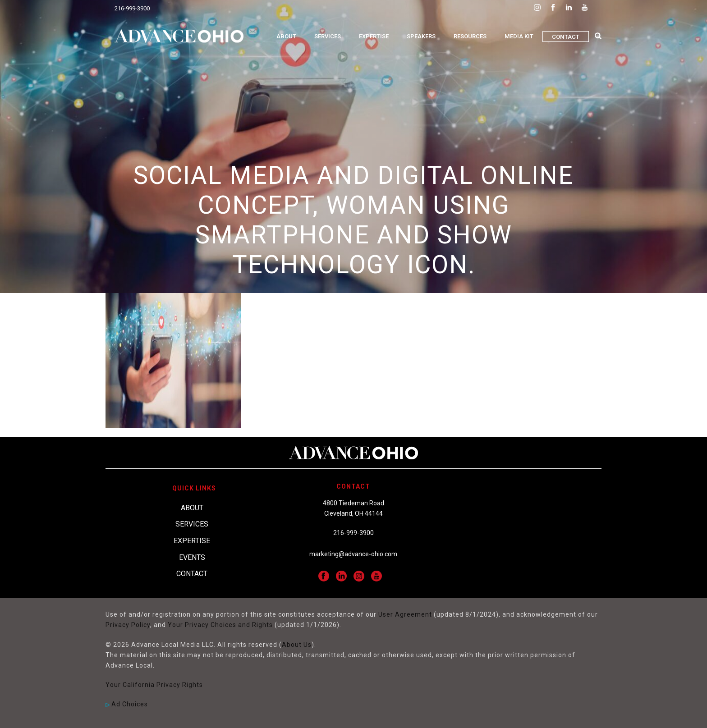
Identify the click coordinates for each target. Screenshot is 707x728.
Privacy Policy (128, 625)
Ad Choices (127, 704)
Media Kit (519, 36)
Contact (566, 37)
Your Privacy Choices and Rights (220, 625)
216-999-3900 (132, 8)
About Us (297, 645)
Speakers (421, 36)
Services (328, 36)
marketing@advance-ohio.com (353, 554)
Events (192, 557)
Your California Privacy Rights (154, 685)
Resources (470, 36)
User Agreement (405, 614)
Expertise (374, 36)
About (286, 36)
